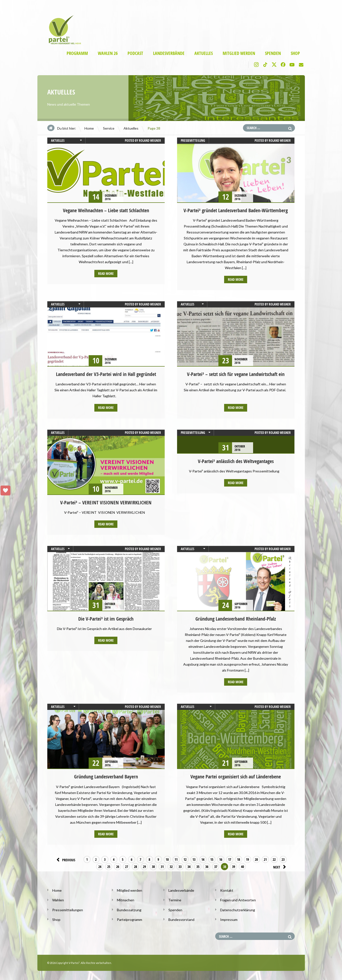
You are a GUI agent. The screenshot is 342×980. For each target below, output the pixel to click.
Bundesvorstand (181, 919)
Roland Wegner (150, 140)
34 (175, 866)
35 (184, 866)
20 (256, 859)
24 (86, 866)
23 (283, 859)
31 (148, 866)
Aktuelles (204, 53)
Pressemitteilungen (68, 909)
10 (167, 859)
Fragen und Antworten (238, 899)
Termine (175, 899)
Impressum (229, 919)
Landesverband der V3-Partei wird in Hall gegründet (106, 374)
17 (230, 859)
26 (104, 866)
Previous (65, 859)
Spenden (273, 53)
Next (280, 866)
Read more (106, 273)
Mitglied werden (239, 53)
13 (194, 859)
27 (112, 866)
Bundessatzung (129, 909)
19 (247, 859)
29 (130, 866)
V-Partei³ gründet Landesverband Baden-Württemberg (236, 210)
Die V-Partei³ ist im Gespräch (106, 618)
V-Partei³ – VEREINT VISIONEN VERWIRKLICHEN (106, 502)
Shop (295, 53)
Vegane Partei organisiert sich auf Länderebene (236, 776)
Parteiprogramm (129, 919)
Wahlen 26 (108, 53)
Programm (77, 53)
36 (193, 866)
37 (202, 866)
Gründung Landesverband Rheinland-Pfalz (236, 618)
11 (176, 859)
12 (185, 859)
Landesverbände (169, 53)
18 (238, 859)
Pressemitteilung (193, 140)
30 (139, 866)
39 (219, 866)
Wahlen (58, 899)
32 (157, 866)
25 (95, 866)
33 (166, 866)
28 (121, 866)
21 (265, 859)
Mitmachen (126, 899)
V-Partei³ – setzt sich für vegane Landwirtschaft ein (236, 374)
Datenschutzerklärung (237, 909)
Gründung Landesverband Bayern (106, 776)
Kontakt (227, 890)
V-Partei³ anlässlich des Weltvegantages (236, 461)
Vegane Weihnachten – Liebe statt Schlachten (106, 210)
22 (274, 859)
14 (203, 859)
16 (221, 859)
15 (212, 859)
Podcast (135, 53)
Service (108, 128)
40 (228, 866)
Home (89, 128)
